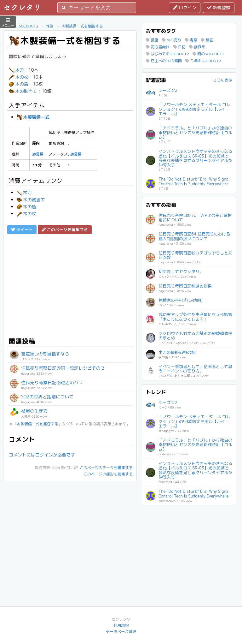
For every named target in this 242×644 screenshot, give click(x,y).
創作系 (197, 47)
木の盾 (19, 84)
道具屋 (38, 154)
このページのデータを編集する (106, 468)
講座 (152, 40)
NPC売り (172, 40)
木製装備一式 (33, 117)
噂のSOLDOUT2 (208, 54)
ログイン (185, 7)
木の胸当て (23, 91)
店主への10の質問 (164, 61)
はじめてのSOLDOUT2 (167, 54)
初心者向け (158, 47)
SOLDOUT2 (29, 26)
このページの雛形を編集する (108, 474)
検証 (207, 40)
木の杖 (19, 77)
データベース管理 (121, 632)
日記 (179, 47)
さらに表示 (223, 80)
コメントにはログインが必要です (42, 455)
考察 (191, 40)
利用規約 (121, 625)
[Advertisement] (70, 285)
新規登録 (219, 7)
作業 (50, 26)
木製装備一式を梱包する (82, 26)
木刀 (16, 70)
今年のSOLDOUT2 (203, 61)
